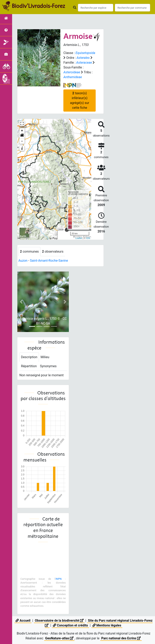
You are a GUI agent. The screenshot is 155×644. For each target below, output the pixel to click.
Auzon (23, 261)
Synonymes (48, 366)
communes (29, 251)
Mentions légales (107, 625)
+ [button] (22, 131)
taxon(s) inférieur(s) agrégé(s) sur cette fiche (80, 100)
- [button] (22, 141)
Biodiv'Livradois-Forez (38, 6)
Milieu (45, 357)
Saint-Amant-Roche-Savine (49, 261)
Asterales (83, 58)
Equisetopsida (85, 53)
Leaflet (79, 238)
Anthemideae (73, 77)
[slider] (67, 230)
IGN (88, 238)
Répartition (29, 366)
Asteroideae (72, 72)
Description (29, 357)
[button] (22, 136)
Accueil (23, 621)
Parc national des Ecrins (121, 638)
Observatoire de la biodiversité (59, 621)
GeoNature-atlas (59, 638)
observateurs (53, 251)
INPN (59, 579)
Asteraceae (84, 63)
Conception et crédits (70, 625)
